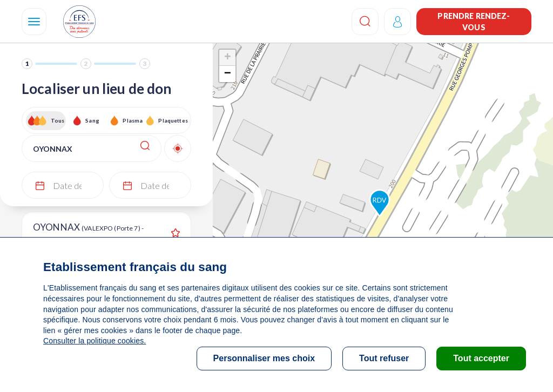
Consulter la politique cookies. (95, 341)
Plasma (133, 120)
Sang (92, 120)
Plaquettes (173, 120)
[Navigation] (34, 22)
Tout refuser (384, 358)
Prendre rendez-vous (474, 22)
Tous (58, 120)
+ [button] (228, 58)
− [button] (228, 74)
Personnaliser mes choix (264, 358)
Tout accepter (481, 358)
